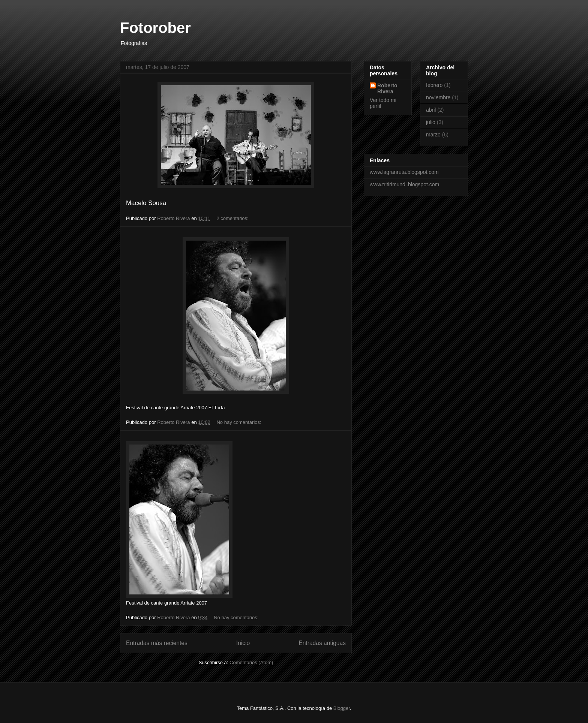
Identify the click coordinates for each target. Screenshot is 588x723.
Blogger (342, 708)
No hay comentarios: (239, 422)
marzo (433, 135)
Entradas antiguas (322, 643)
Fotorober (155, 28)
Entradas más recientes (157, 643)
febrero (434, 85)
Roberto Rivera (387, 88)
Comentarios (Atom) (251, 662)
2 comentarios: (233, 218)
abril (431, 110)
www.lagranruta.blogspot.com (404, 172)
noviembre (438, 97)
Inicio (243, 643)
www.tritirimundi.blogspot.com (404, 184)
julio (431, 122)
